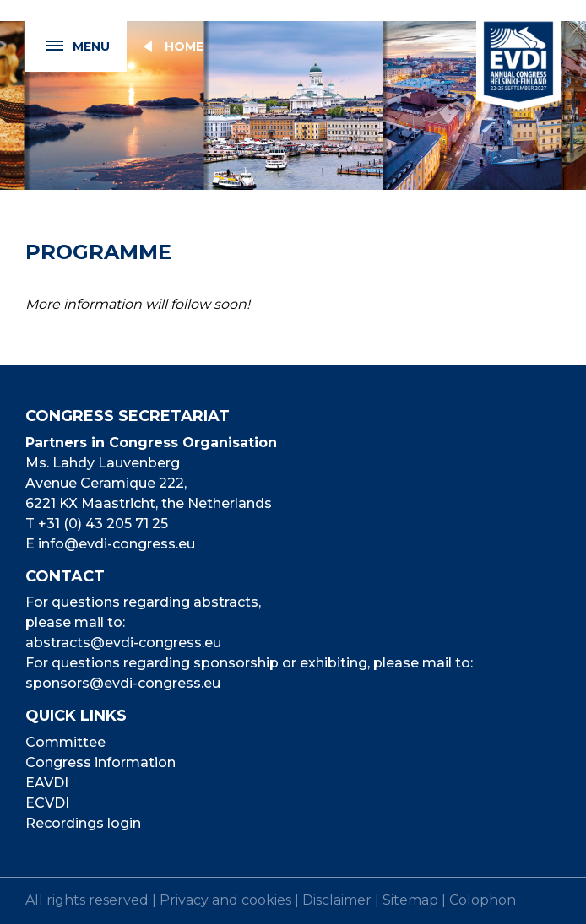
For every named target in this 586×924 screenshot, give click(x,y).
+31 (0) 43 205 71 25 (103, 524)
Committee (65, 742)
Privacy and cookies (225, 900)
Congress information (100, 762)
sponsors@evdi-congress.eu (123, 683)
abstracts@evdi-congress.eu (123, 643)
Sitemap (410, 900)
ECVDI (47, 803)
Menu (68, 47)
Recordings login (83, 823)
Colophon (483, 900)
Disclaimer (337, 900)
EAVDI (47, 783)
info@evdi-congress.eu (117, 544)
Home (184, 46)
